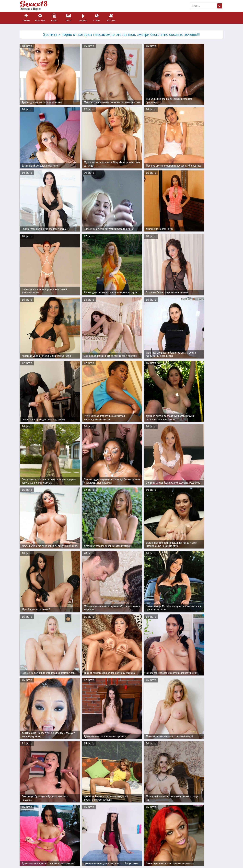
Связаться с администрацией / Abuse (41, 847)
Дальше (216, 685)
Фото (68, 18)
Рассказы (111, 18)
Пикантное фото (37, 6)
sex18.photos (56, 850)
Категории (40, 18)
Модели (83, 18)
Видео (54, 18)
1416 (157, 685)
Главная (26, 18)
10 (144, 685)
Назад (27, 685)
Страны (97, 18)
